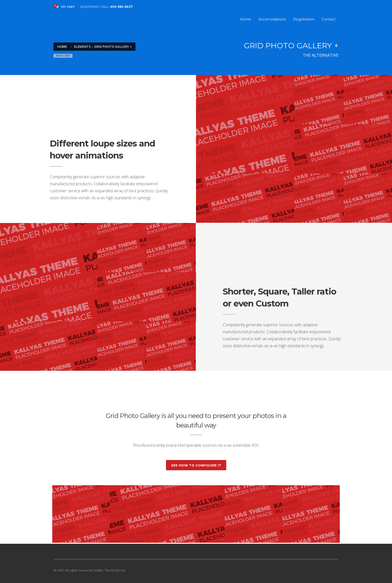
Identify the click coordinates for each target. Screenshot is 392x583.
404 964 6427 (121, 7)
